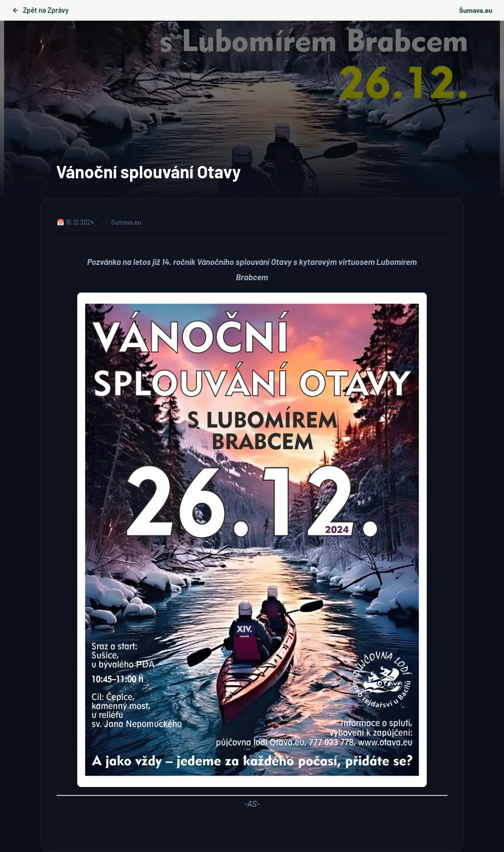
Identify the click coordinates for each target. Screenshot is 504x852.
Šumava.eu (476, 10)
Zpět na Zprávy (40, 10)
